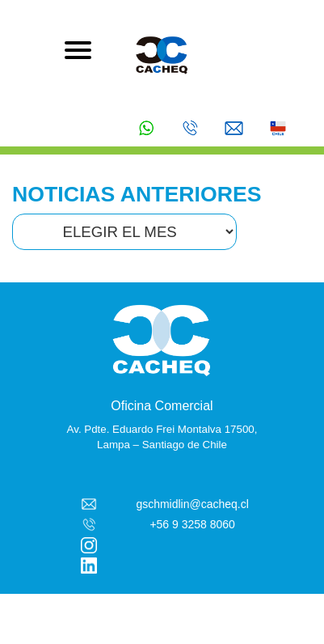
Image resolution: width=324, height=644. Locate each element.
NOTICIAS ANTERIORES (137, 194)
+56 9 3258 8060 (192, 524)
